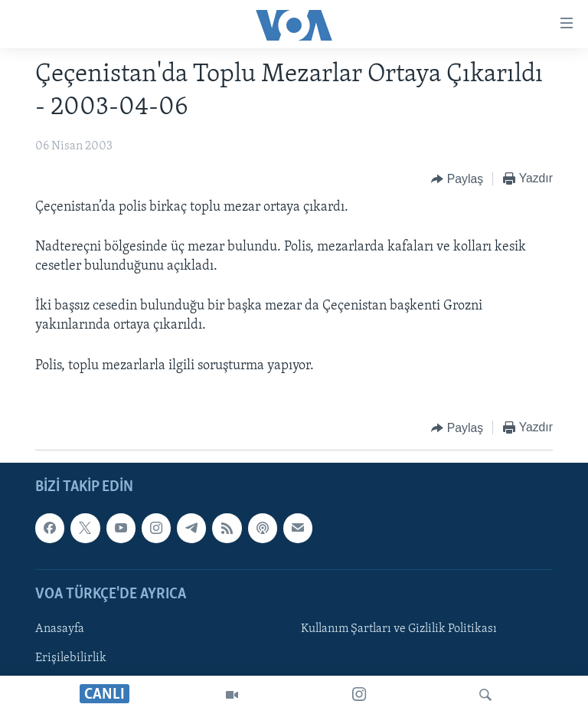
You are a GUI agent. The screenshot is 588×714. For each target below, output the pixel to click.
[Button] (457, 179)
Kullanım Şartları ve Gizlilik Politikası (399, 629)
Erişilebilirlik (71, 658)
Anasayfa (60, 629)
